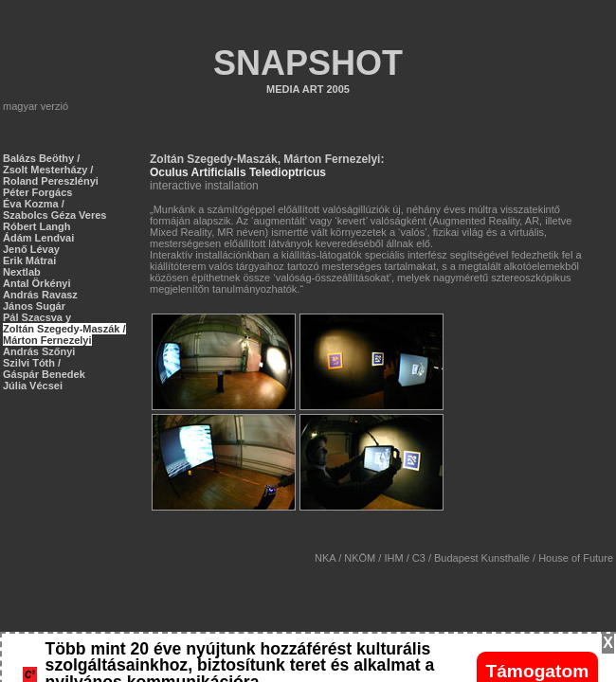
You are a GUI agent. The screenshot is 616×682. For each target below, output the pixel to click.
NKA (325, 558)
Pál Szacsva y (37, 317)
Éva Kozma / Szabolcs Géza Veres (54, 209)
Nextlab (22, 272)
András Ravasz (40, 295)
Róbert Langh (37, 226)
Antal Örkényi (37, 283)
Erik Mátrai (29, 260)
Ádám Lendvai (38, 238)
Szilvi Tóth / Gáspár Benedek (44, 368)
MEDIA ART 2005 (308, 89)
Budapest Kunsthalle (482, 558)
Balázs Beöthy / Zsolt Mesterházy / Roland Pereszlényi (51, 170)
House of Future (576, 558)
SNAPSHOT (308, 63)
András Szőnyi (39, 351)
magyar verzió (36, 106)
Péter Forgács (37, 192)
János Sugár (34, 306)
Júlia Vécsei (33, 386)
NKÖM (360, 558)
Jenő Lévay (31, 249)
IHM (393, 558)
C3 (419, 558)
